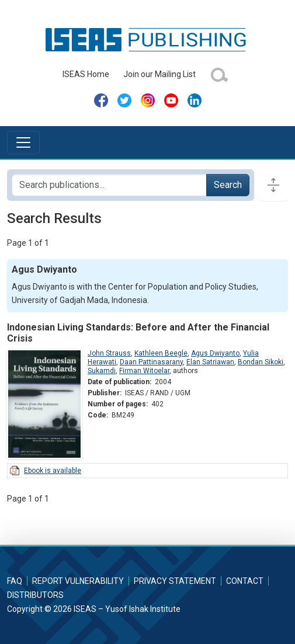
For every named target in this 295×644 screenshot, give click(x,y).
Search (228, 185)
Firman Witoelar (144, 371)
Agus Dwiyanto (215, 353)
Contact (245, 581)
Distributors (35, 595)
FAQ (15, 581)
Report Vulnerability (78, 581)
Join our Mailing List (159, 74)
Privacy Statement (175, 581)
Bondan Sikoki (261, 362)
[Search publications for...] (109, 185)
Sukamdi (102, 371)
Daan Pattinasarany (151, 362)
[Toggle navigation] (23, 142)
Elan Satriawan (210, 362)
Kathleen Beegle (161, 353)
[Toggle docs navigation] (273, 185)
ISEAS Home (86, 74)
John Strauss (109, 353)
